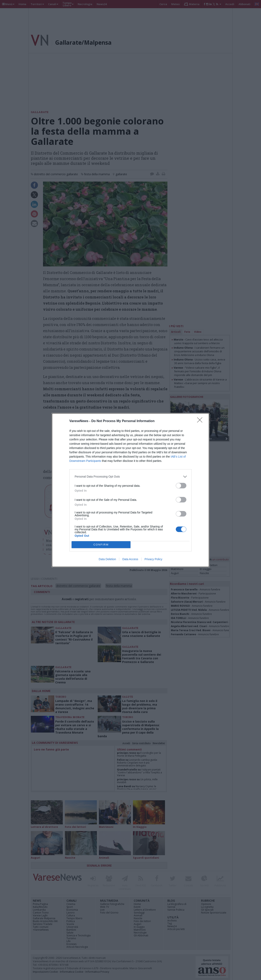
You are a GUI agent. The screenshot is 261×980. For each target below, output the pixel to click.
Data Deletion (107, 559)
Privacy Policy (153, 559)
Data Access (130, 559)
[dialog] (130, 490)
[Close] (201, 421)
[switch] (181, 486)
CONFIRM (101, 545)
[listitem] (130, 477)
